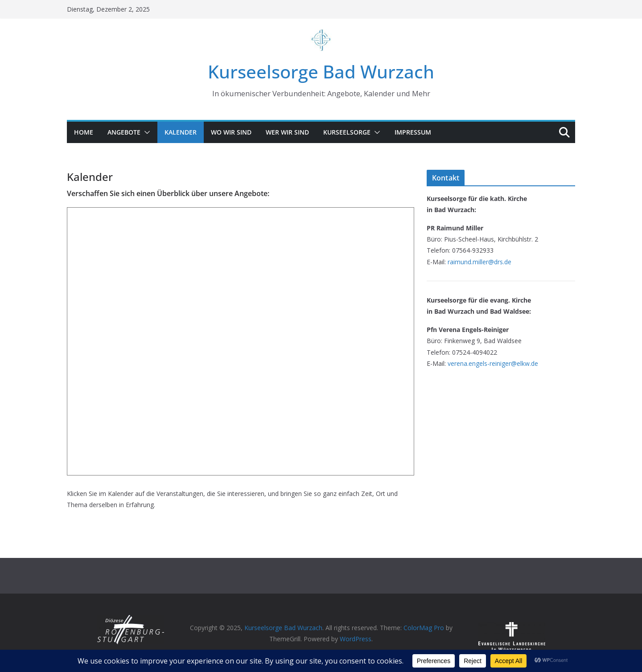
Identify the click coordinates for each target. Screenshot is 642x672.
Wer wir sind (287, 132)
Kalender (181, 132)
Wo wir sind (231, 132)
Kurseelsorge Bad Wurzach (321, 72)
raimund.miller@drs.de (479, 262)
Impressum (413, 132)
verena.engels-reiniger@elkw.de (493, 363)
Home (84, 132)
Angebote (124, 132)
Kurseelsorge (347, 132)
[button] (145, 132)
